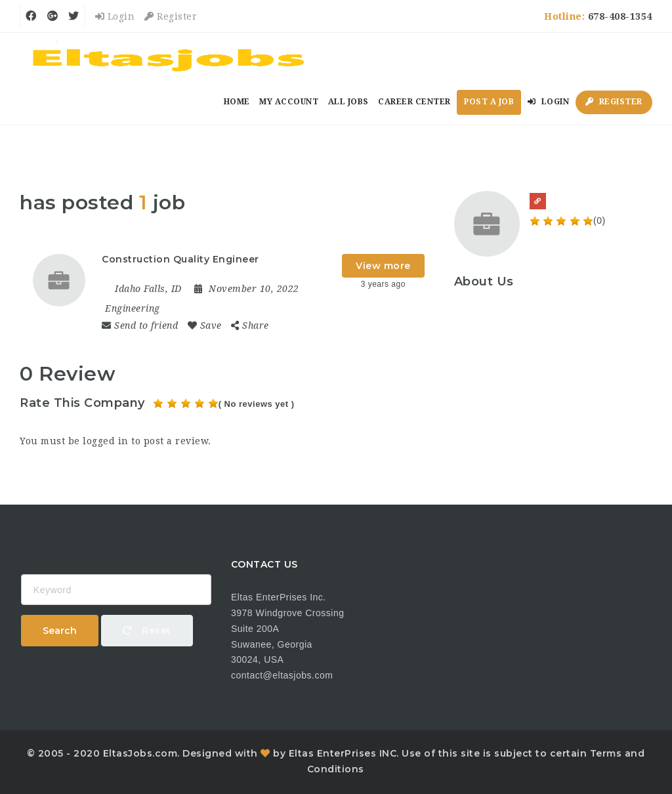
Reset (147, 631)
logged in (106, 441)
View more (383, 266)
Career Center (414, 102)
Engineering (133, 308)
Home (237, 102)
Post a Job (489, 102)
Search (60, 631)
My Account (289, 102)
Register (171, 16)
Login (115, 16)
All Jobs (348, 102)
